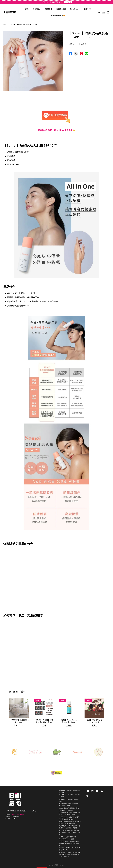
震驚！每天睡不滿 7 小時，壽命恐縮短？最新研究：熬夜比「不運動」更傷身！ (70, 832)
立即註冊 (68, 2)
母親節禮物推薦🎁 (58, 16)
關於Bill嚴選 (61, 9)
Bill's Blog (75, 9)
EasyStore (36, 811)
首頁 (27, 9)
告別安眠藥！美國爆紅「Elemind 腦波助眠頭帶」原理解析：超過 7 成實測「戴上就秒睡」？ (70, 854)
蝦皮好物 (49, 9)
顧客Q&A (88, 9)
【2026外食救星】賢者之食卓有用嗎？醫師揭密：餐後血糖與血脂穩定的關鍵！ (70, 843)
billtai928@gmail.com (18, 814)
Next (60, 62)
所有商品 (37, 9)
